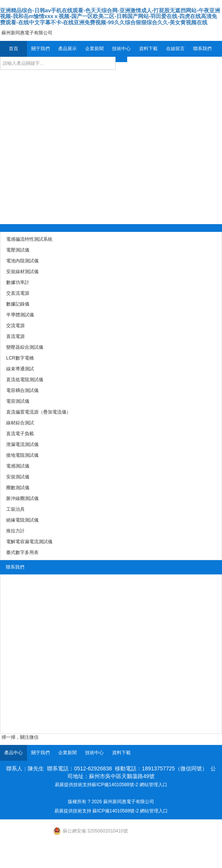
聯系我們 (202, 49)
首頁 (13, 49)
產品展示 (67, 49)
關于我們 (40, 49)
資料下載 (148, 49)
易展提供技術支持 (73, 785)
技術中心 (121, 49)
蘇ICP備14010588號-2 (115, 785)
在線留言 (175, 49)
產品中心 (13, 753)
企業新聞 (94, 49)
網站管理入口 (153, 785)
